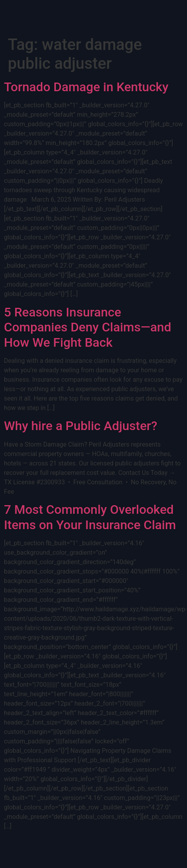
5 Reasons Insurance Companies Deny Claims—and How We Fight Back (88, 327)
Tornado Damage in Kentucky (86, 87)
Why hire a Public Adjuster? (81, 426)
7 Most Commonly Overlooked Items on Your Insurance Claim (90, 517)
